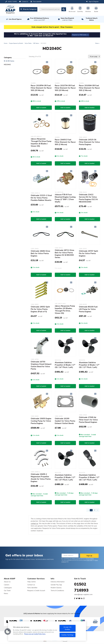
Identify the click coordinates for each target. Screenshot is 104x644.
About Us (7, 582)
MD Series (36, 43)
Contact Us (31, 585)
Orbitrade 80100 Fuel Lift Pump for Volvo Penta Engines (88, 309)
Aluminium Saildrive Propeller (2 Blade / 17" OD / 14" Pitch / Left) (89, 477)
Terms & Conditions (57, 591)
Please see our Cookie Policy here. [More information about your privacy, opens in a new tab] (35, 634)
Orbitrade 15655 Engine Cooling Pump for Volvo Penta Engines (41, 421)
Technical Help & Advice (91, 19)
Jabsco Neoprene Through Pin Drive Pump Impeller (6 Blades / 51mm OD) (41, 142)
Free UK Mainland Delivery (39, 19)
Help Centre (32, 582)
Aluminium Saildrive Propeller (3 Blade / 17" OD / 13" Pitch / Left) (89, 365)
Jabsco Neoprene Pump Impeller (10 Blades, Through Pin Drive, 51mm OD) (65, 310)
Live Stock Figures (15, 19)
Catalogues (8, 588)
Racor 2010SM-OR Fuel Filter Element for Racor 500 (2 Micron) (89, 88)
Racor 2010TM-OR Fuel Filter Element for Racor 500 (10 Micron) (65, 88)
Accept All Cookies (68, 628)
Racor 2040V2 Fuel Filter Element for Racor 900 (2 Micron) (65, 142)
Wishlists (88, 9)
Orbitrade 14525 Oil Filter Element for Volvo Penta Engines (89, 142)
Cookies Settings (68, 635)
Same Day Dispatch (67, 19)
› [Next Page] (97, 510)
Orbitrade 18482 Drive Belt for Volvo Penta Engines (40, 253)
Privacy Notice (90, 559)
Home (6, 43)
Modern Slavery (56, 588)
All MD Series (9, 61)
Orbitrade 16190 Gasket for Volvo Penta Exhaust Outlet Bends (65, 421)
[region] (47, 631)
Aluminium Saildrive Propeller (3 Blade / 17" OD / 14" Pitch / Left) (65, 365)
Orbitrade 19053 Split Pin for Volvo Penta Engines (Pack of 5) (40, 309)
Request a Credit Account (36, 591)
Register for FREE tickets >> (80, 35)
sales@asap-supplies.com (83, 594)
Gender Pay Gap (56, 585)
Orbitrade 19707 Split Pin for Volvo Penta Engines (89, 253)
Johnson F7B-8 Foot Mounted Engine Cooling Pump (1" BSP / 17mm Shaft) (65, 198)
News (6, 593)
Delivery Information (58, 582)
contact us (34, 524)
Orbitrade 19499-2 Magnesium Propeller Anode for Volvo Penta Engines (41, 478)
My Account (72, 9)
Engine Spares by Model (16, 43)
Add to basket (41, 108)
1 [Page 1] (91, 510)
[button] (8, 632)
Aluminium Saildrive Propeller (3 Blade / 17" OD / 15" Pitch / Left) (65, 477)
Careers (7, 585)
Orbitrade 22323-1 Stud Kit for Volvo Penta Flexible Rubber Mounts (41, 198)
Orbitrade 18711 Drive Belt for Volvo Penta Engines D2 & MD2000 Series (64, 254)
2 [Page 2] (95, 510)
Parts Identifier (32, 588)
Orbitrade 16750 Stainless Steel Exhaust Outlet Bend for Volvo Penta (41, 365)
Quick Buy (80, 9)
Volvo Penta (28, 43)
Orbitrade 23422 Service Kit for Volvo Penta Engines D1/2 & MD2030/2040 (88, 198)
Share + (97, 43)
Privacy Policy (90, 560)
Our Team (7, 591)
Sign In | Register (92, 2)
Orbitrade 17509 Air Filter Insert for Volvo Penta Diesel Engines (88, 420)
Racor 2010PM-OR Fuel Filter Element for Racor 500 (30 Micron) (41, 88)
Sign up (89, 556)
